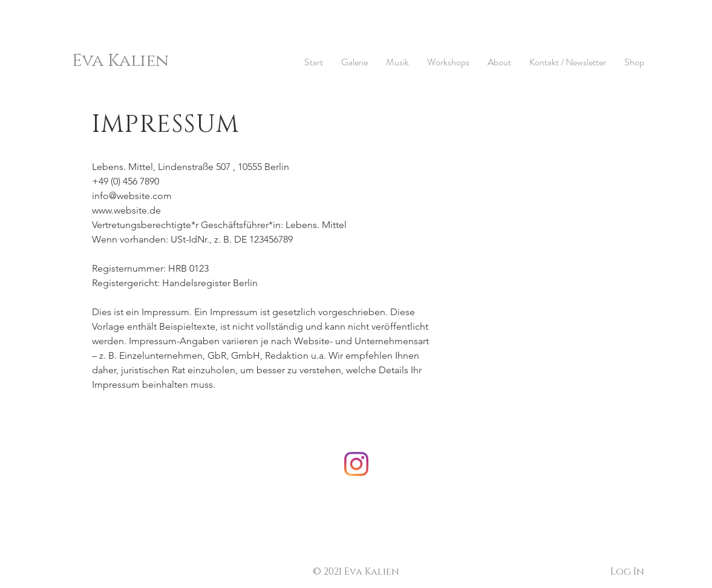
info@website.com (132, 196)
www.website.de (126, 210)
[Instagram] (356, 464)
